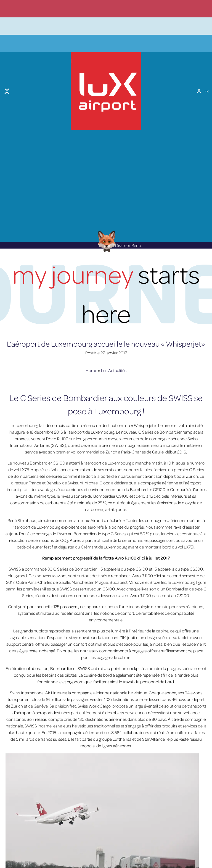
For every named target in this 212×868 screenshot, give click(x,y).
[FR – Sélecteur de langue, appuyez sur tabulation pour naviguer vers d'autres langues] (207, 80)
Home (91, 351)
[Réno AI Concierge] (106, 221)
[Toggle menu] (7, 80)
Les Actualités (114, 351)
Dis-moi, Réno (118, 226)
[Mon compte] (199, 80)
